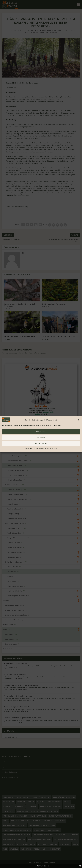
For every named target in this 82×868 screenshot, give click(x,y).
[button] (79, 420)
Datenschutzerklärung (43, 448)
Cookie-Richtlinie (30, 448)
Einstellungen (41, 443)
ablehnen (41, 437)
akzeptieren (41, 432)
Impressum (54, 448)
